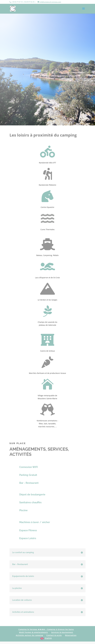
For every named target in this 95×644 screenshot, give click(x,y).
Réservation (71, 635)
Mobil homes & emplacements (33, 632)
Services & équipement (62, 632)
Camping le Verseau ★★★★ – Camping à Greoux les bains (46, 629)
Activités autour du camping (29, 635)
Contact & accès (54, 635)
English (48, 638)
